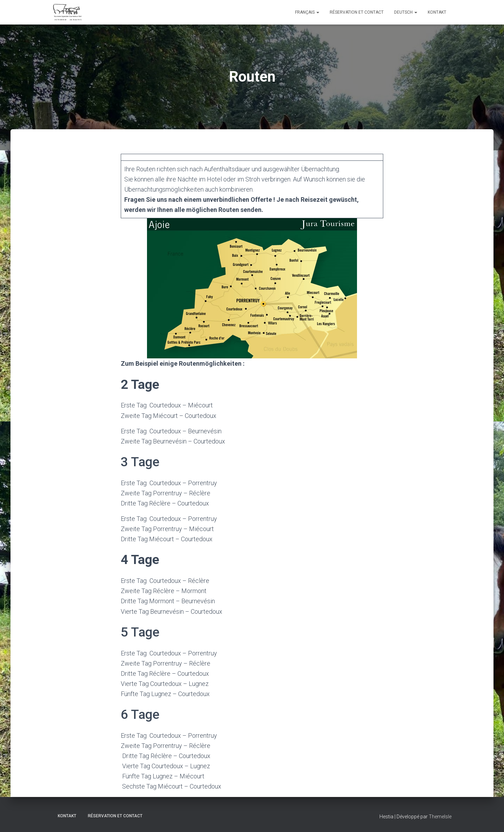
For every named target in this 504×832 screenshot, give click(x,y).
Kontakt (437, 12)
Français (307, 12)
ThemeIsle (440, 816)
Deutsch (406, 12)
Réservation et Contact (357, 12)
